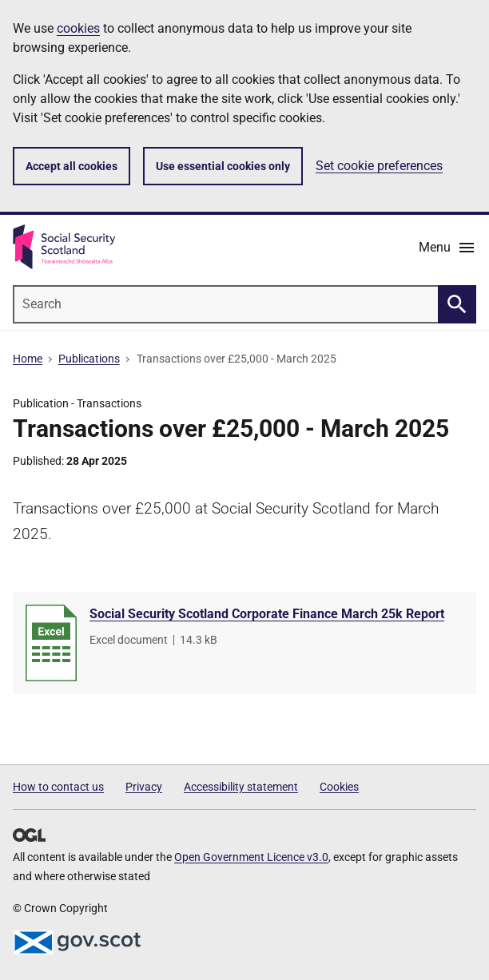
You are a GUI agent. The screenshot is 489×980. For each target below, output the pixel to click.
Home (28, 359)
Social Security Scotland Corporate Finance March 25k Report (267, 614)
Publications (89, 359)
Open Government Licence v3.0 (251, 857)
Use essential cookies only (223, 166)
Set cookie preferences (379, 166)
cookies (78, 28)
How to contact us (58, 787)
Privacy (144, 787)
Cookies (339, 787)
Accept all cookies (72, 166)
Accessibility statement (241, 787)
